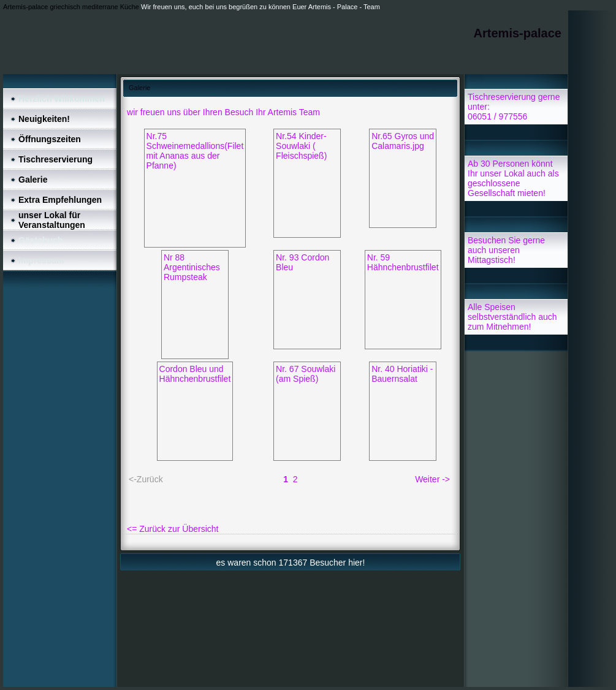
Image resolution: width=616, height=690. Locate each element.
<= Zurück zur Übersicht (173, 529)
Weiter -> (432, 479)
